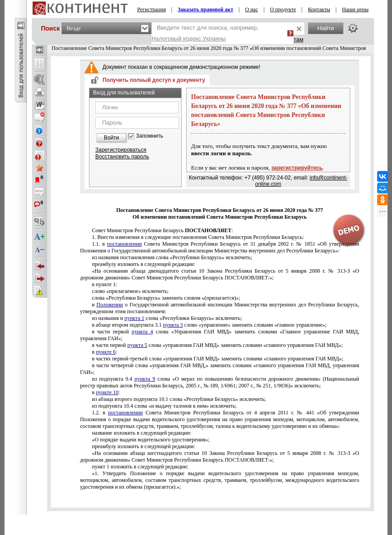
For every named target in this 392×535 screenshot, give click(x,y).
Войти (111, 138)
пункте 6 (106, 352)
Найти (326, 28)
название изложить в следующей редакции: (141, 433)
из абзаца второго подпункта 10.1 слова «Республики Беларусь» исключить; (179, 399)
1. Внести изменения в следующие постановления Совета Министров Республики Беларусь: (198, 237)
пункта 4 (142, 332)
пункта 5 (137, 345)
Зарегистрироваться (121, 150)
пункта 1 (134, 318)
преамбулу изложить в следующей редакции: (143, 264)
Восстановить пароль (122, 157)
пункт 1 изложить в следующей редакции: (140, 467)
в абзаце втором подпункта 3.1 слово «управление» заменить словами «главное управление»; (209, 325)
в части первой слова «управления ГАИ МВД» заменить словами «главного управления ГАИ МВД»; (217, 345)
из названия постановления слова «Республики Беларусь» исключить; (172, 257)
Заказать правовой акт (205, 9)
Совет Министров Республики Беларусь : (162, 230)
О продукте (283, 9)
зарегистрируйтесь (297, 168)
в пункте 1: (104, 284)
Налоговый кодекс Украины (189, 38)
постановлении (124, 244)
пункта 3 (173, 325)
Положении (110, 305)
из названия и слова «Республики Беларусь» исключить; (167, 318)
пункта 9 (145, 379)
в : (104, 352)
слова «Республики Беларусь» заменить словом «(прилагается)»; (166, 298)
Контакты (319, 9)
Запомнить (150, 136)
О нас (252, 9)
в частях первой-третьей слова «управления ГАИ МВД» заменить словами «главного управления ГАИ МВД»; (217, 359)
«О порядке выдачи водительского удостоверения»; (151, 440)
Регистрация (151, 9)
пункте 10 (107, 392)
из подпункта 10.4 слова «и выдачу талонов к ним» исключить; (164, 406)
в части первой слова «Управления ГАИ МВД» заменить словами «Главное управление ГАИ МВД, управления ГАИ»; (220, 335)
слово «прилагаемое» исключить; (130, 291)
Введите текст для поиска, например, (205, 33)
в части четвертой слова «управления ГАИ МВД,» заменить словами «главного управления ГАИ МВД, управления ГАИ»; (220, 369)
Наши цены (355, 9)
